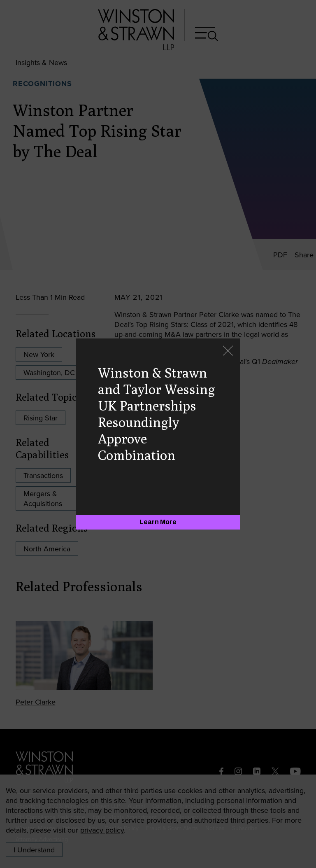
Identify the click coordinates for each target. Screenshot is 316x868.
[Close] (228, 351)
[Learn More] (158, 522)
